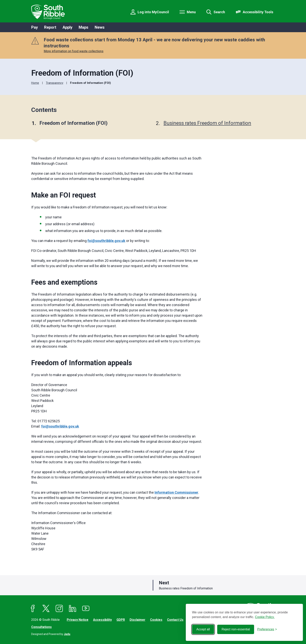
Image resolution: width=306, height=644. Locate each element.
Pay (35, 27)
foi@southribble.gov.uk (106, 241)
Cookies (156, 620)
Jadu (67, 634)
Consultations (41, 627)
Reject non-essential (236, 629)
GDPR (121, 620)
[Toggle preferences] (267, 629)
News (100, 27)
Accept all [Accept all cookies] (203, 629)
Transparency (55, 83)
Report (50, 27)
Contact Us (175, 620)
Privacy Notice (78, 620)
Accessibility (102, 620)
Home (35, 83)
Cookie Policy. (265, 617)
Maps (84, 27)
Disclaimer (137, 620)
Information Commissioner (176, 492)
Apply (67, 27)
